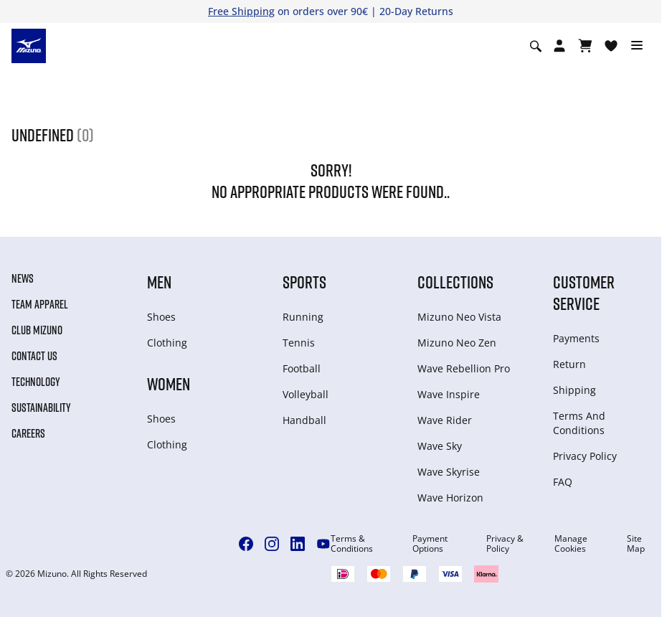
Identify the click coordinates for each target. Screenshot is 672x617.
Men (159, 282)
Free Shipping (241, 11)
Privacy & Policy (505, 544)
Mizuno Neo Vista (459, 317)
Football (302, 368)
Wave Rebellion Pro (464, 368)
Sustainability (41, 408)
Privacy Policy (585, 456)
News (23, 278)
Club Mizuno (37, 330)
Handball (304, 420)
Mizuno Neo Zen (457, 343)
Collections (455, 282)
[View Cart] (585, 46)
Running (303, 317)
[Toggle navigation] (637, 46)
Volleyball (306, 394)
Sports (304, 282)
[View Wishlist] (611, 46)
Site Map (636, 544)
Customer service (584, 292)
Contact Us (34, 356)
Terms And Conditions (579, 423)
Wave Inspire (449, 394)
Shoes (161, 317)
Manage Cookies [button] (571, 544)
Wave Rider (445, 420)
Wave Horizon (450, 498)
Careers (28, 433)
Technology (36, 382)
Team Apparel (40, 304)
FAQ (563, 482)
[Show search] (536, 46)
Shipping (574, 390)
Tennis (299, 343)
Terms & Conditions (352, 544)
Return (569, 364)
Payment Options (430, 544)
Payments (576, 338)
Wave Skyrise (449, 472)
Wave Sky (440, 446)
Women (169, 383)
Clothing (167, 343)
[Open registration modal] (559, 46)
